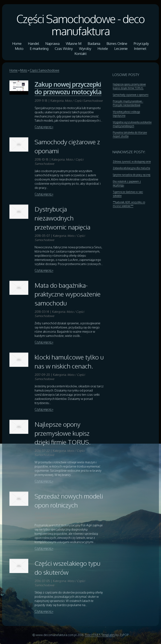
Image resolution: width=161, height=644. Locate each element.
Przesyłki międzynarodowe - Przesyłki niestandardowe (128, 103)
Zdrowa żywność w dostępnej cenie (132, 162)
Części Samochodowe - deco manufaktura (80, 25)
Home (14, 70)
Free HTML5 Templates (100, 635)
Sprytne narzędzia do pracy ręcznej (132, 175)
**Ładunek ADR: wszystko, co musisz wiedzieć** (129, 204)
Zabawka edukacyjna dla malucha (131, 168)
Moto (24, 70)
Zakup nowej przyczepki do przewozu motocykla (68, 88)
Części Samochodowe (45, 70)
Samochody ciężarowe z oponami (131, 95)
